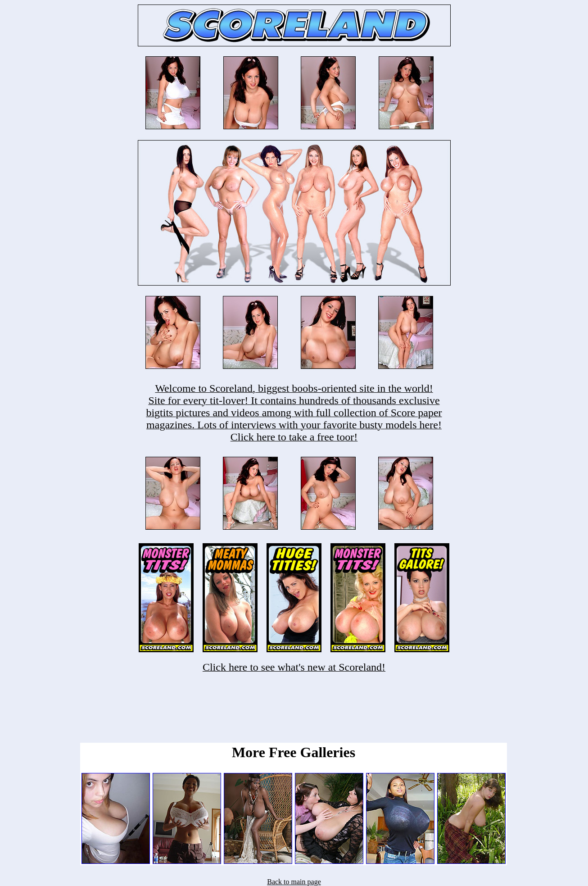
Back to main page (294, 882)
